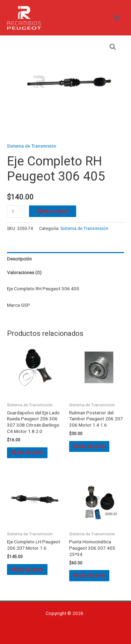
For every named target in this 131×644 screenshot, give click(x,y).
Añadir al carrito (53, 211)
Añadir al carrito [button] (27, 452)
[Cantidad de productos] (16, 212)
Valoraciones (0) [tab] (24, 272)
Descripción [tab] (19, 259)
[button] (113, 47)
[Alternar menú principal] (117, 18)
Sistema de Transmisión (32, 146)
